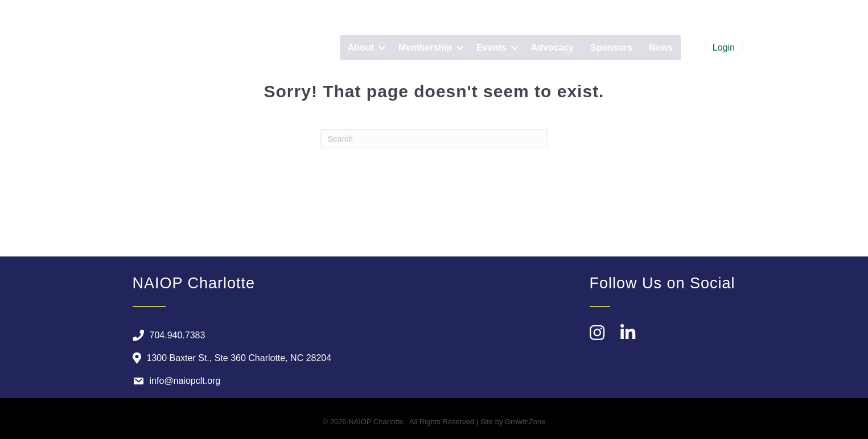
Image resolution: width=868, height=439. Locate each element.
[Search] (434, 139)
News (661, 47)
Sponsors (611, 47)
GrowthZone (525, 422)
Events (491, 47)
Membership (425, 47)
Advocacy (553, 47)
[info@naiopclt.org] (174, 381)
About (361, 47)
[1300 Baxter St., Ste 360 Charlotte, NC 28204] (229, 358)
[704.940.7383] (166, 336)
